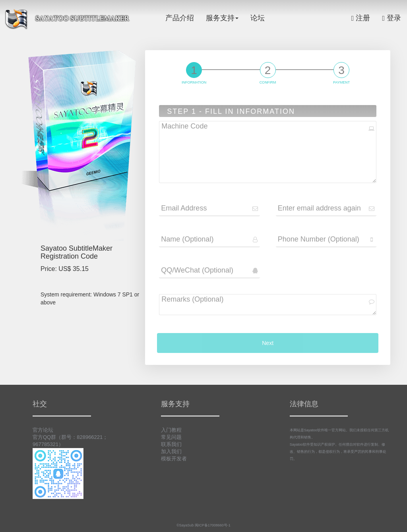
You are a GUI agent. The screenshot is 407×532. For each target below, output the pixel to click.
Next (268, 343)
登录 (391, 18)
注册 (361, 18)
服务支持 (222, 18)
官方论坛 (43, 430)
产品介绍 (180, 18)
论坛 (258, 18)
